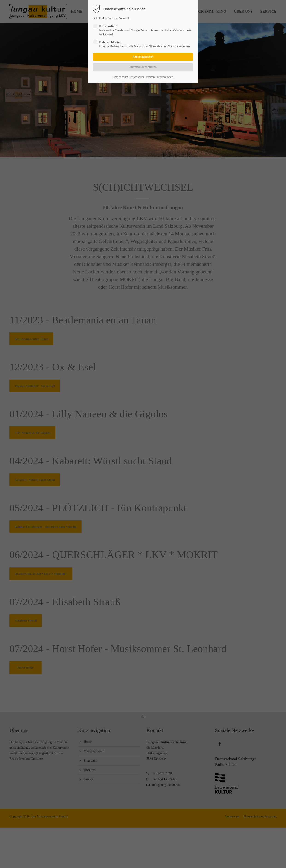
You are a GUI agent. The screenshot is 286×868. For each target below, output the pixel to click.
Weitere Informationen (160, 77)
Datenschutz (120, 77)
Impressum (137, 77)
